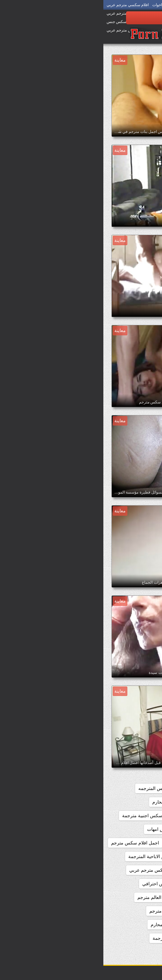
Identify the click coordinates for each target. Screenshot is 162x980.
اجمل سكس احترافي (59, 884)
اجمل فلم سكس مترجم (69, 911)
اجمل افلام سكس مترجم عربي (121, 856)
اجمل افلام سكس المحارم (126, 829)
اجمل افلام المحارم (67, 802)
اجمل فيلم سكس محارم (71, 925)
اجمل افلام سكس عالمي (127, 843)
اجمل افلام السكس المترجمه (123, 802)
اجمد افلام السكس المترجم (125, 788)
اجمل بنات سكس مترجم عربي (55, 870)
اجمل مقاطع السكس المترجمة (78, 938)
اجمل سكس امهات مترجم (126, 897)
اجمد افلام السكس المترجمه (62, 788)
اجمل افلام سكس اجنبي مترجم (121, 816)
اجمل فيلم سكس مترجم (127, 925)
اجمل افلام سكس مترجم (32, 843)
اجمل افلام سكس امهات (67, 829)
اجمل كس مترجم (134, 938)
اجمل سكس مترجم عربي (126, 911)
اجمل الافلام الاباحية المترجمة (53, 856)
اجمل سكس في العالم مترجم (62, 897)
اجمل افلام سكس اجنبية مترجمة (50, 816)
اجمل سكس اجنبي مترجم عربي (120, 884)
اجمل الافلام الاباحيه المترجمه (123, 870)
